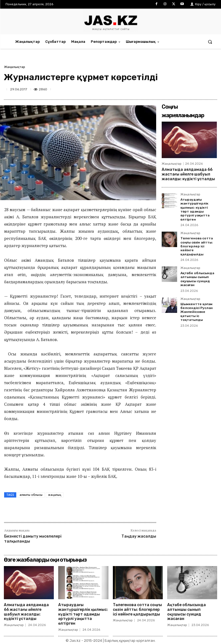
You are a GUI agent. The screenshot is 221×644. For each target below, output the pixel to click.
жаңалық (55, 495)
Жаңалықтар (14, 67)
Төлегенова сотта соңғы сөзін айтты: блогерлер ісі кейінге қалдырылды (197, 246)
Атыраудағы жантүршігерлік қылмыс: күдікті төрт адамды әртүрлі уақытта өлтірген (195, 210)
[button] (210, 42)
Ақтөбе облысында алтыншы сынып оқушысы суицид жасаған (197, 279)
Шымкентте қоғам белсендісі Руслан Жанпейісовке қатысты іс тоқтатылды (197, 312)
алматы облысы (31, 495)
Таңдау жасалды (139, 536)
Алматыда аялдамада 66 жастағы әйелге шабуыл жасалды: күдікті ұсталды (188, 174)
